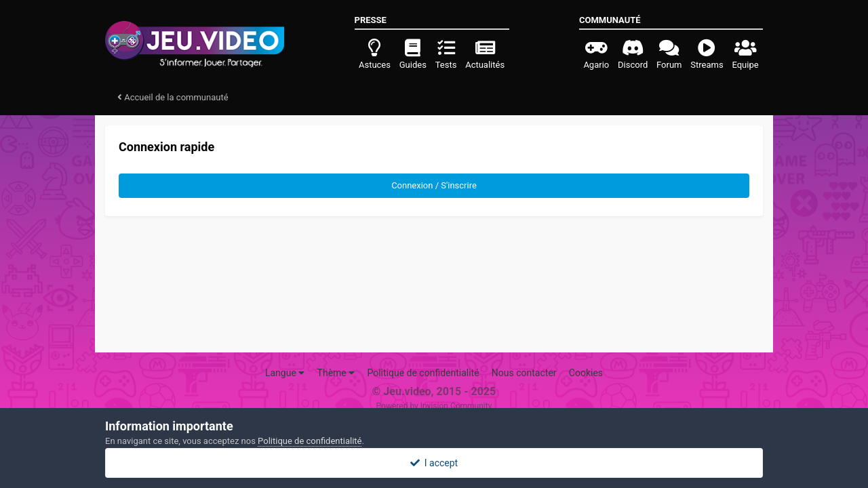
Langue (285, 373)
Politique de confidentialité (423, 373)
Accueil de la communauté (173, 97)
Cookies (586, 373)
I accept (434, 463)
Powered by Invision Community (434, 406)
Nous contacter (524, 373)
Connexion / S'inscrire (434, 185)
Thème (336, 373)
